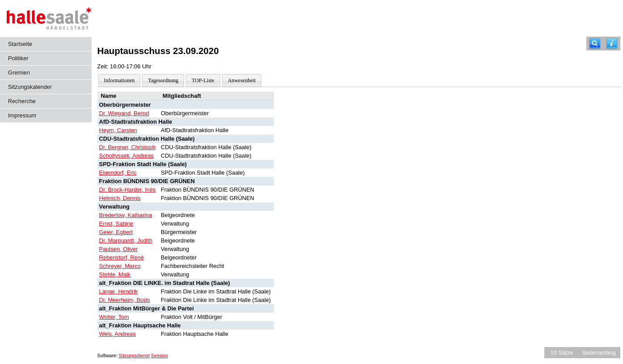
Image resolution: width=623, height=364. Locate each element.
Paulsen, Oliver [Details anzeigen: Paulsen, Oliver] (119, 249)
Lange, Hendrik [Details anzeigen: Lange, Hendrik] (119, 291)
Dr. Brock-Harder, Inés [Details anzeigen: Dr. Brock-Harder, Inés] (128, 190)
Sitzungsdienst (134, 356)
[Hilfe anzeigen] (612, 44)
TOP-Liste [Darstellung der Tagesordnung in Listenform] (203, 80)
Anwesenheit (242, 80)
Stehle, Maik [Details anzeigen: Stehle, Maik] (115, 274)
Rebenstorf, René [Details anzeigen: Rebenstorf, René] (122, 257)
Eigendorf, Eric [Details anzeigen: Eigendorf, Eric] (118, 173)
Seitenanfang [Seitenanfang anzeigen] (599, 353)
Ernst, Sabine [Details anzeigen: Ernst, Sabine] (116, 224)
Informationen (120, 80)
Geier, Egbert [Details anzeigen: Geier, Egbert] (116, 232)
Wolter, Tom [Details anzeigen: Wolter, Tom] (114, 317)
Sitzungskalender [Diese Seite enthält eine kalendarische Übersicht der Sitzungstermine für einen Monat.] (30, 87)
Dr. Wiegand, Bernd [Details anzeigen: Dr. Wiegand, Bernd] (124, 113)
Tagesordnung (163, 80)
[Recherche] (595, 44)
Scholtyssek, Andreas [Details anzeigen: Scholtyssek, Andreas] (126, 156)
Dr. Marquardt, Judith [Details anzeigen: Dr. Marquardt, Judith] (126, 241)
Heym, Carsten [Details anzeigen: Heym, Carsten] (118, 130)
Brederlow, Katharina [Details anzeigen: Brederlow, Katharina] (126, 215)
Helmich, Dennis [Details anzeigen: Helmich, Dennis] (120, 198)
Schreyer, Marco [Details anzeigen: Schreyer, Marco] (120, 266)
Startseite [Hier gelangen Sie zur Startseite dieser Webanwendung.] (20, 44)
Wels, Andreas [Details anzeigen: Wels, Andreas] (118, 334)
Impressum (22, 115)
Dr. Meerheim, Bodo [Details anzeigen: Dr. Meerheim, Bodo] (125, 300)
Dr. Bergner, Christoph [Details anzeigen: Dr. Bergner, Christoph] (128, 147)
